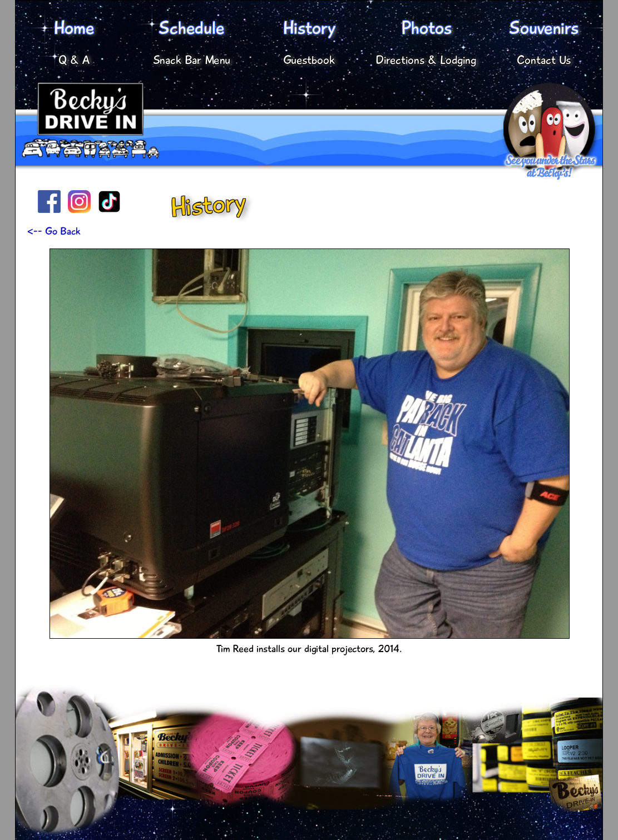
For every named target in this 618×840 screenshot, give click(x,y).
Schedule (192, 28)
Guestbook (309, 60)
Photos (426, 28)
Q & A (74, 60)
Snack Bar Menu (192, 60)
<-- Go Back (54, 231)
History (309, 28)
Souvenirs (544, 28)
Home (74, 28)
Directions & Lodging (426, 60)
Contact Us (544, 60)
